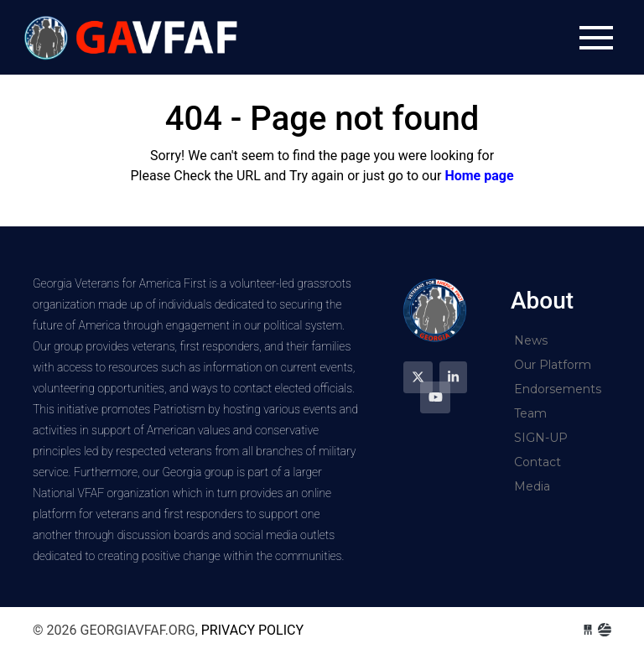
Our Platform (553, 365)
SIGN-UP (541, 438)
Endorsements (558, 389)
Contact (538, 462)
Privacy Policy (252, 630)
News (531, 340)
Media (532, 486)
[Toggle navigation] (596, 38)
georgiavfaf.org (133, 37)
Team (530, 413)
